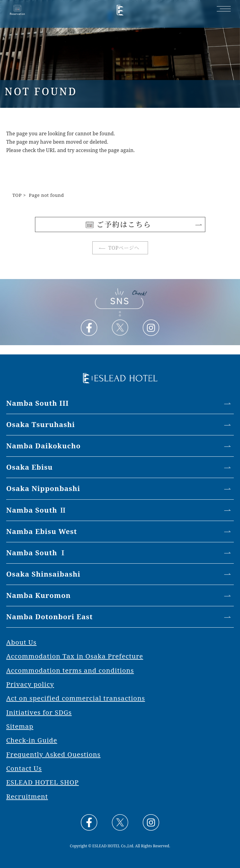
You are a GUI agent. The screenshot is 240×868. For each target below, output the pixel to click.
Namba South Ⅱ (36, 510)
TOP (17, 195)
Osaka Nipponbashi (43, 488)
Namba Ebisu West (42, 531)
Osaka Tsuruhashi (41, 424)
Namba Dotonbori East (50, 617)
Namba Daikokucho (44, 446)
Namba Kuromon (39, 595)
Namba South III (37, 403)
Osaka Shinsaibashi (43, 574)
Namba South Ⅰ (36, 553)
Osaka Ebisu (29, 467)
